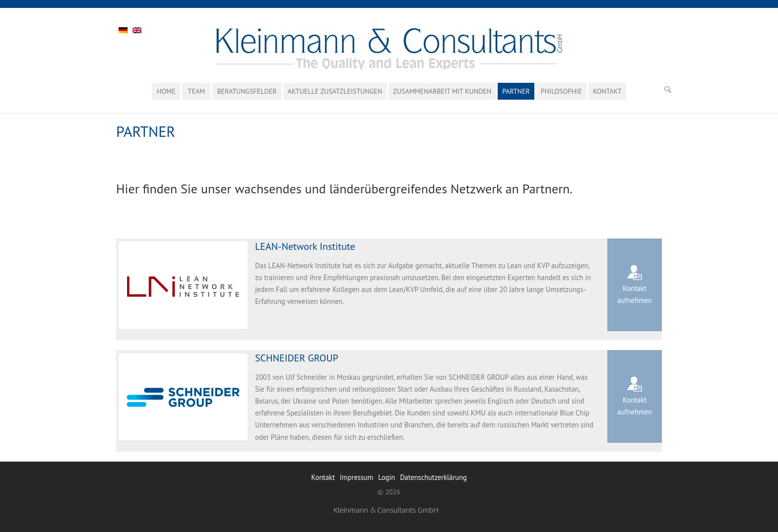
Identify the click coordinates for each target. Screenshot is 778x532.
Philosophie (561, 91)
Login (387, 477)
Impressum (357, 477)
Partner (516, 91)
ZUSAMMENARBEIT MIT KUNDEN (442, 91)
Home (166, 91)
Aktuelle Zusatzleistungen (335, 91)
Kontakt (607, 91)
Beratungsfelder (247, 91)
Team (197, 91)
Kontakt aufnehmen (635, 294)
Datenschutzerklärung (433, 477)
